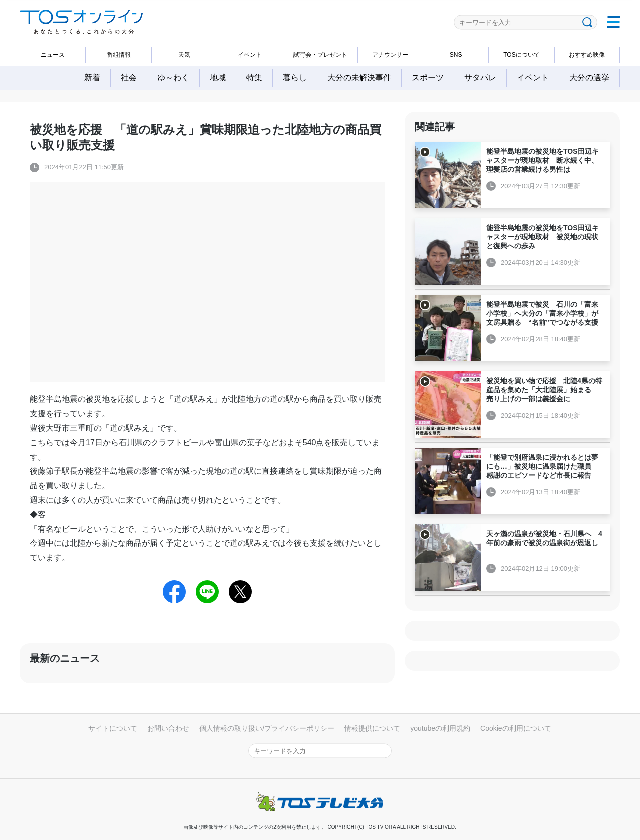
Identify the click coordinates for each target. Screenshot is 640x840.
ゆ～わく (173, 77)
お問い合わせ (168, 728)
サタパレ (480, 77)
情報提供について (372, 728)
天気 (184, 55)
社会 (129, 77)
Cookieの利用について (516, 728)
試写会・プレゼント (320, 55)
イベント (250, 55)
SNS (456, 55)
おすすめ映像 (587, 55)
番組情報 (119, 55)
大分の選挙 (589, 77)
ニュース (53, 55)
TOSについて (521, 55)
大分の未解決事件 (359, 77)
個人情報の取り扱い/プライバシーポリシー (267, 728)
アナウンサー (390, 55)
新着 (92, 77)
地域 (218, 77)
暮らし (295, 77)
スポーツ (428, 77)
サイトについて (113, 728)
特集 (254, 77)
